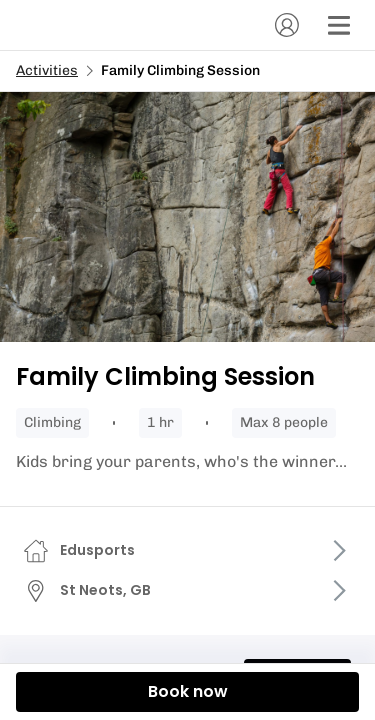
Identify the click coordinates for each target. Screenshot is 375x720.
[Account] (287, 25)
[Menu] (339, 25)
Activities (47, 70)
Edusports (97, 550)
